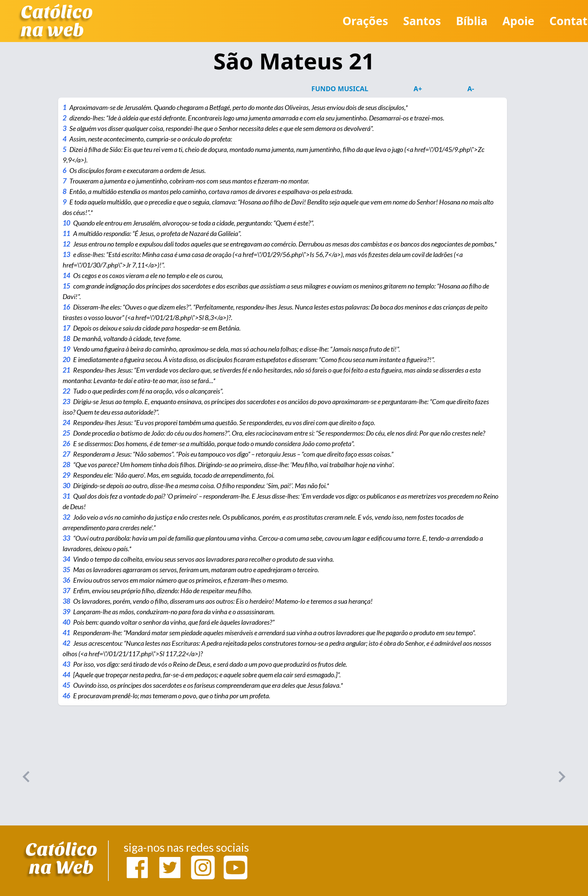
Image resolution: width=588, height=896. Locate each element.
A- (471, 89)
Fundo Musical (340, 89)
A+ (418, 89)
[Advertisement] (225, 773)
